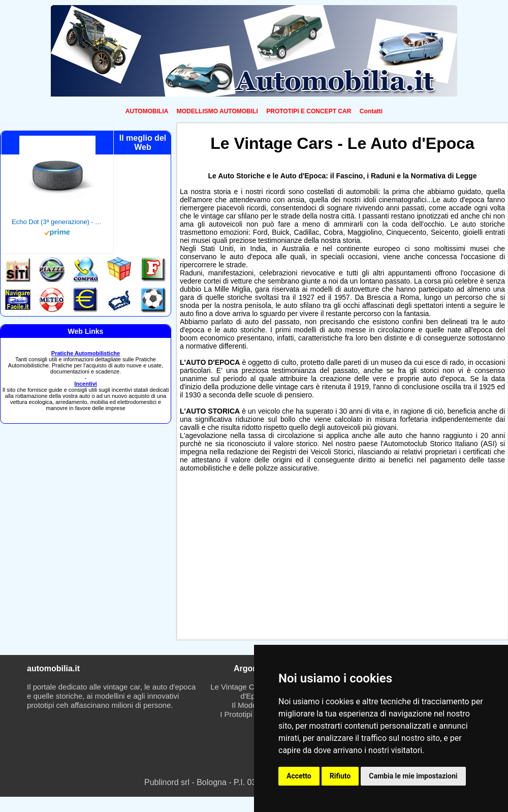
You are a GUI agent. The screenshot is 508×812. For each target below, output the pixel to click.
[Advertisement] (235, 558)
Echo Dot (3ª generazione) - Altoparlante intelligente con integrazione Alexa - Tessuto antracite (57, 222)
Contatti (371, 111)
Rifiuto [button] (340, 776)
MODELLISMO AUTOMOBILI (217, 111)
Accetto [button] (299, 776)
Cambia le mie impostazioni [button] (413, 776)
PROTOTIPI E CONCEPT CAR (309, 111)
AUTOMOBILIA (147, 111)
